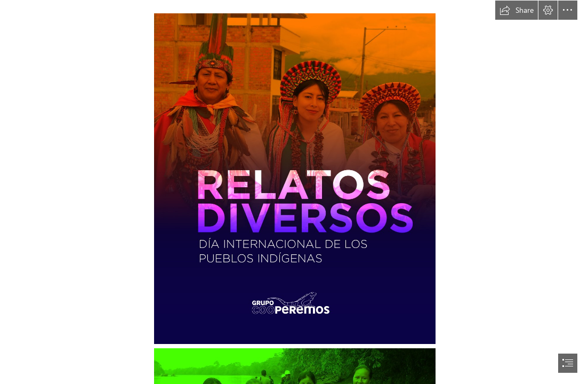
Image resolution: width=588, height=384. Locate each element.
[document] (294, 192)
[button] (517, 10)
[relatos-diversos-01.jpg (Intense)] (294, 178)
